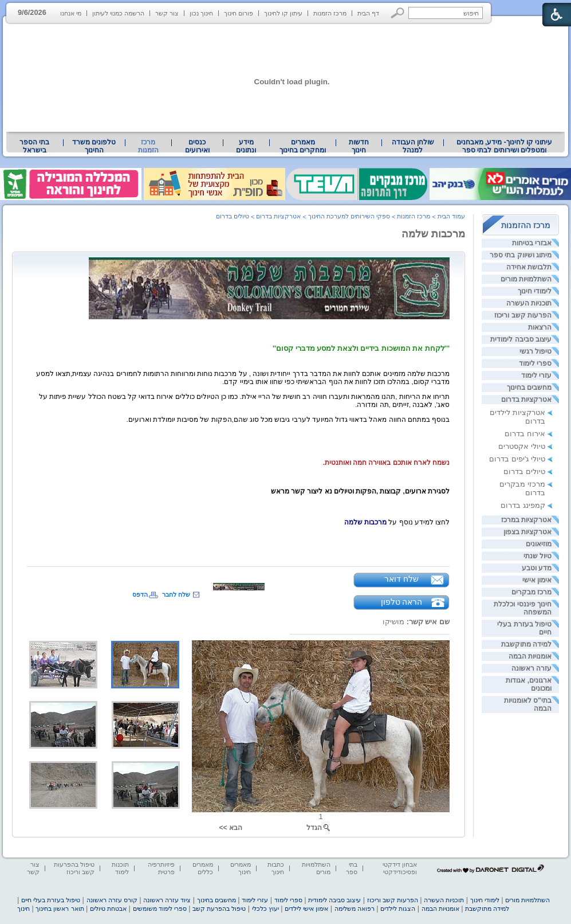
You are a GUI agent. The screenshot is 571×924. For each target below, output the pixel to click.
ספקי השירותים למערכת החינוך (349, 216)
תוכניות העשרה (529, 303)
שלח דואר (401, 579)
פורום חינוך (239, 13)
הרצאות (540, 327)
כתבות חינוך (276, 868)
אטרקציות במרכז (526, 520)
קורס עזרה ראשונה (112, 900)
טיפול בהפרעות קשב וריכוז (74, 868)
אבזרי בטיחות (532, 243)
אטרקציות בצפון (527, 532)
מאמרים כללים (203, 868)
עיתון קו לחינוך (283, 13)
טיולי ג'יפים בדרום (517, 459)
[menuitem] (504, 146)
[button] (398, 13)
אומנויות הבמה (530, 656)
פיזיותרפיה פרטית (161, 868)
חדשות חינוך (359, 146)
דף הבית (368, 13)
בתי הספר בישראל (34, 146)
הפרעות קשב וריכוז (523, 315)
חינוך (23, 909)
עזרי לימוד (536, 375)
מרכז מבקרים (531, 592)
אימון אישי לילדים (306, 909)
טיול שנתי (537, 556)
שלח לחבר (176, 594)
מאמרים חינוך (241, 868)
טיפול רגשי (535, 351)
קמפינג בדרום (523, 505)
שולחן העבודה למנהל (413, 146)
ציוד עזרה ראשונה (167, 900)
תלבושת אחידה (529, 267)
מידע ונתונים (246, 146)
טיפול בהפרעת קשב (219, 909)
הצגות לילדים (398, 909)
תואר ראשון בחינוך (60, 909)
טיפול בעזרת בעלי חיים (51, 900)
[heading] (269, 286)
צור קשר (167, 13)
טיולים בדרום (524, 471)
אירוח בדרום (525, 434)
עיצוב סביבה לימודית (521, 339)
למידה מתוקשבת (526, 644)
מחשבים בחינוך (529, 387)
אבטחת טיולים (108, 909)
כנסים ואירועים (197, 146)
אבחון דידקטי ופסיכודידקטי (400, 868)
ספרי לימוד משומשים (160, 909)
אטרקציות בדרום (526, 400)
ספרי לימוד (535, 363)
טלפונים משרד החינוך (94, 146)
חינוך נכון (201, 13)
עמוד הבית (451, 216)
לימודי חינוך (535, 291)
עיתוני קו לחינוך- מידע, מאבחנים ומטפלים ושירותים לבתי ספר (505, 146)
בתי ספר (352, 868)
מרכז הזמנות (330, 13)
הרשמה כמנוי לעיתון (118, 13)
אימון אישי (537, 580)
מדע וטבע (537, 568)
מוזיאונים (539, 544)
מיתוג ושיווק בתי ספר (521, 255)
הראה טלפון (402, 602)
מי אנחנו (71, 13)
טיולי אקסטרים (522, 446)
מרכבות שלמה (433, 234)
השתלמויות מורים (526, 279)
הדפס (140, 594)
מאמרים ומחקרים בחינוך (303, 146)
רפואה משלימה (355, 909)
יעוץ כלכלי (265, 909)
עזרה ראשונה (531, 668)
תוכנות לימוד (120, 868)
